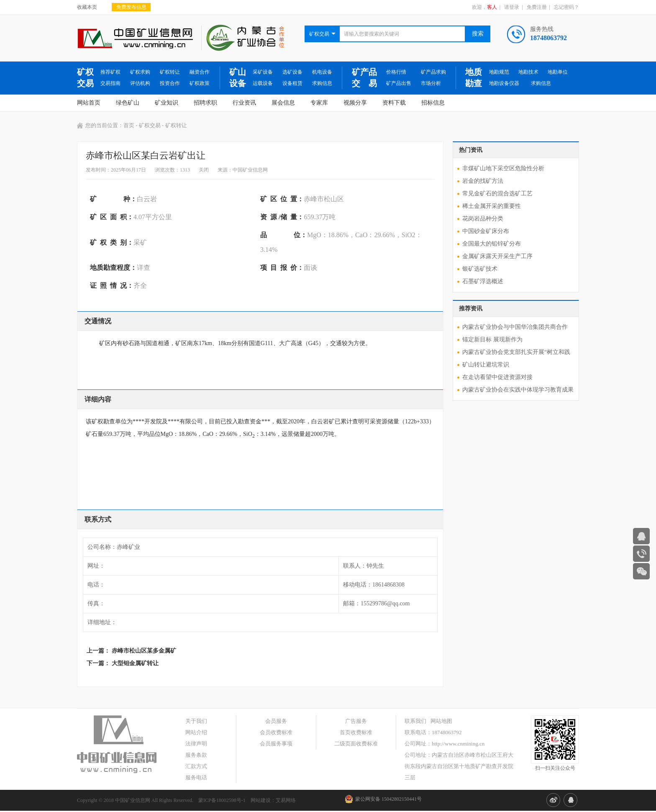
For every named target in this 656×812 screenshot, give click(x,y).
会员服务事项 (276, 744)
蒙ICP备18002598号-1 (222, 800)
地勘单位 (558, 72)
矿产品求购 (433, 72)
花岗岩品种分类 (483, 219)
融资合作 (200, 72)
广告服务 (356, 721)
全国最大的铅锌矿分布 (492, 244)
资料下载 (394, 103)
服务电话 (196, 777)
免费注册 (537, 7)
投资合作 (170, 83)
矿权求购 (140, 72)
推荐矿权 (110, 72)
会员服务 (276, 721)
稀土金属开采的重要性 (492, 206)
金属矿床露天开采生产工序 (497, 256)
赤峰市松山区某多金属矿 (144, 651)
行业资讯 (244, 103)
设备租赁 (292, 83)
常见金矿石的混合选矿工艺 (497, 193)
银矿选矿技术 (480, 269)
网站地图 (441, 721)
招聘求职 (205, 103)
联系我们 (415, 721)
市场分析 (431, 83)
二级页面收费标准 (356, 744)
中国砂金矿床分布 (486, 231)
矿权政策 (200, 83)
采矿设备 (263, 72)
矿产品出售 (399, 83)
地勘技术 (528, 72)
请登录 (512, 7)
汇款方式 (196, 766)
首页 (129, 125)
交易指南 (110, 83)
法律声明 (196, 744)
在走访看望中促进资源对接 (497, 377)
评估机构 (140, 83)
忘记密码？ (566, 7)
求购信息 (322, 83)
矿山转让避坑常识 (486, 365)
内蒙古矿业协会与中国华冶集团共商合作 (515, 327)
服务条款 (196, 755)
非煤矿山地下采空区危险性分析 (503, 168)
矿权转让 (170, 72)
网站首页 (89, 103)
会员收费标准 (276, 732)
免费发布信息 (131, 7)
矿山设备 (238, 78)
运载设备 (263, 83)
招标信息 (433, 103)
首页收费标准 (356, 732)
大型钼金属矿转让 (135, 663)
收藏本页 (87, 7)
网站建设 (261, 800)
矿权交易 (85, 78)
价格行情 (396, 72)
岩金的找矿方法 (483, 181)
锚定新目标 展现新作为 (492, 339)
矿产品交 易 (364, 78)
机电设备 (322, 72)
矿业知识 (167, 103)
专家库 (319, 103)
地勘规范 (499, 72)
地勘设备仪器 (504, 83)
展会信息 (283, 103)
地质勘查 (474, 78)
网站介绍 (196, 732)
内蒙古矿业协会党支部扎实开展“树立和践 (516, 352)
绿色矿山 (128, 103)
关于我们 (196, 721)
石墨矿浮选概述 (483, 281)
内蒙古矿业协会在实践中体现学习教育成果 (518, 390)
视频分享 (355, 103)
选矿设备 (292, 72)
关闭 (204, 170)
